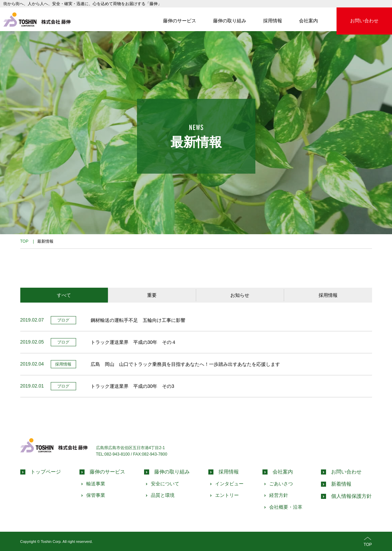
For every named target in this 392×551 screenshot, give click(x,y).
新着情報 (341, 484)
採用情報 (273, 21)
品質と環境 (163, 495)
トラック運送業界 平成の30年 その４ (134, 342)
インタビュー (229, 484)
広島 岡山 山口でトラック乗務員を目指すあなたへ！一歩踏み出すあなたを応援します (185, 364)
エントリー (227, 495)
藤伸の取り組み (230, 21)
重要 (152, 295)
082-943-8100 (117, 454)
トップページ (46, 472)
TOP (368, 541)
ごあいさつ (281, 484)
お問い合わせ (364, 21)
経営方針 (279, 495)
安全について (165, 484)
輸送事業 (96, 484)
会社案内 (308, 21)
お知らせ (240, 295)
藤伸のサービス (180, 21)
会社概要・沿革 (286, 507)
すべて (64, 295)
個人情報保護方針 (351, 496)
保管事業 (96, 495)
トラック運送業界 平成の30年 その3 (132, 386)
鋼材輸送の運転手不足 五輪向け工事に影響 (138, 320)
